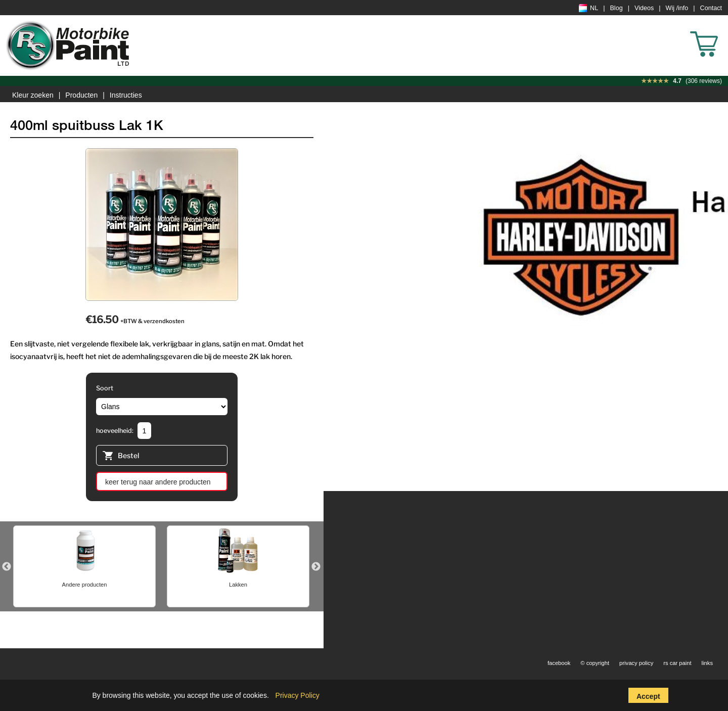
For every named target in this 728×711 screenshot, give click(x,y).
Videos (644, 8)
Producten (81, 95)
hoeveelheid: (115, 431)
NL (588, 8)
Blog (616, 8)
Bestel (121, 457)
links (707, 663)
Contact (711, 8)
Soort (105, 388)
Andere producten (85, 585)
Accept (648, 696)
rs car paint (677, 663)
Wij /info (677, 8)
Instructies (126, 95)
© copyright (595, 663)
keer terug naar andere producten (158, 482)
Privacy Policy (298, 695)
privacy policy (636, 663)
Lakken (238, 585)
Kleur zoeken (33, 95)
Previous (7, 567)
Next (316, 567)
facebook (559, 663)
